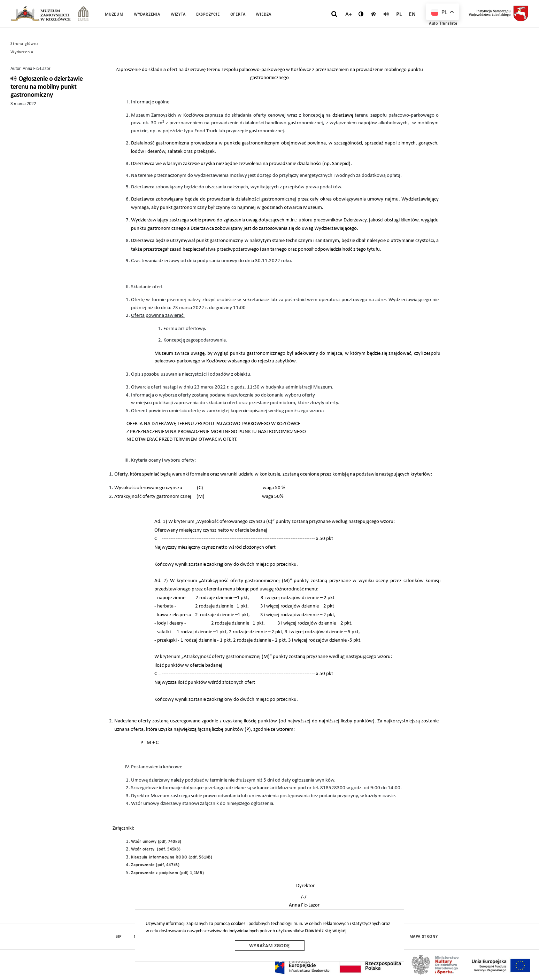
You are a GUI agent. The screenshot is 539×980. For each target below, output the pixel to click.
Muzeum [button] (114, 15)
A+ (349, 15)
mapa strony (424, 937)
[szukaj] (334, 14)
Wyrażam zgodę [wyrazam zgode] (269, 946)
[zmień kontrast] (361, 14)
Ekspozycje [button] (208, 15)
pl (399, 15)
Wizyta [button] (178, 15)
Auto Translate (443, 24)
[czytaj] (374, 14)
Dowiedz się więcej (326, 931)
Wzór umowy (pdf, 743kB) (156, 842)
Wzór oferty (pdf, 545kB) (156, 849)
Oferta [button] (238, 15)
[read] (386, 14)
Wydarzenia (147, 15)
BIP (118, 937)
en (412, 15)
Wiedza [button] (264, 15)
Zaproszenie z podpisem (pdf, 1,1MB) (168, 873)
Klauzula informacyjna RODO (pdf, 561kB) (172, 857)
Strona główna (25, 44)
